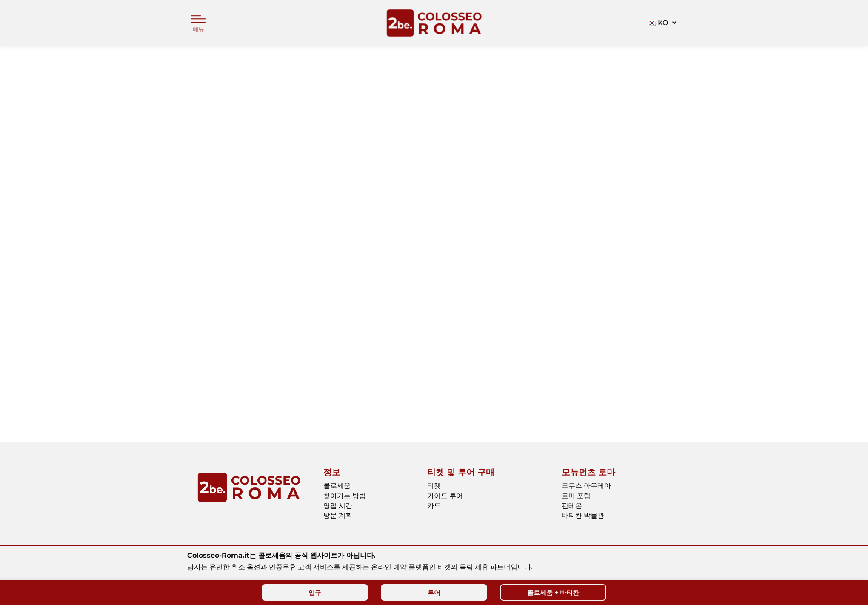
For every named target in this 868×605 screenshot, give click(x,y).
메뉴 (198, 29)
